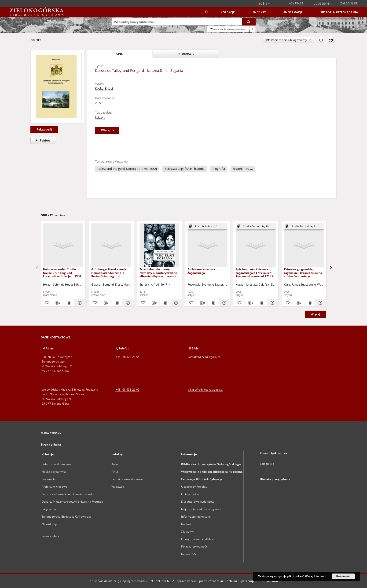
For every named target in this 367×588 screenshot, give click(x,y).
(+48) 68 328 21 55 (127, 357)
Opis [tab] (119, 54)
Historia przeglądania (339, 12)
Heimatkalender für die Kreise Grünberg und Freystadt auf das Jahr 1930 (62, 273)
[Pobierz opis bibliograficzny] (57, 303)
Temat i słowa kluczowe (127, 479)
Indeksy (260, 12)
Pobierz (42, 140)
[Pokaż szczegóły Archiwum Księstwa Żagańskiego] (224, 303)
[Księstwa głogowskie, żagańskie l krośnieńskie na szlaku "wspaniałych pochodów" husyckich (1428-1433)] (304, 245)
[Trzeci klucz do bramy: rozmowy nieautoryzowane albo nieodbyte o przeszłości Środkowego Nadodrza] (160, 245)
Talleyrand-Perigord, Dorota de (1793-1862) (127, 169)
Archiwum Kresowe (54, 487)
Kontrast (296, 3)
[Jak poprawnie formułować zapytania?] (253, 29)
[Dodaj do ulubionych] (321, 40)
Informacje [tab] (186, 54)
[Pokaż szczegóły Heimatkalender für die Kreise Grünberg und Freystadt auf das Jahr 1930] (79, 303)
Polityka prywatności (195, 546)
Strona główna (51, 445)
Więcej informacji (316, 576)
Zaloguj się (349, 3)
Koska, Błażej (104, 89)
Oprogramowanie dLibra (197, 539)
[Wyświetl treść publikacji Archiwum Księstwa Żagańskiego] (213, 303)
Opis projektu (190, 494)
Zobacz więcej (51, 536)
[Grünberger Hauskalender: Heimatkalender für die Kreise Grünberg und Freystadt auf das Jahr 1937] (111, 245)
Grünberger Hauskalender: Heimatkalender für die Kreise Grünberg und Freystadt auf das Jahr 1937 (110, 273)
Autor (115, 464)
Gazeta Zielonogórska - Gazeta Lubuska (68, 494)
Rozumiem (343, 576)
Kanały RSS (188, 554)
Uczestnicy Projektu (194, 487)
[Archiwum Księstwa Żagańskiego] (207, 245)
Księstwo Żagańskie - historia (185, 169)
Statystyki (187, 532)
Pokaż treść (44, 129)
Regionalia (49, 479)
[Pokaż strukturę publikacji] (207, 227)
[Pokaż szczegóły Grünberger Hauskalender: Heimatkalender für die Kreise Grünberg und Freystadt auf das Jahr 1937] (127, 303)
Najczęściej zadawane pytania (201, 509)
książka (100, 118)
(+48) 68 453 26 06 (127, 390)
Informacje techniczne (196, 517)
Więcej (316, 314)
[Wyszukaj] (249, 22)
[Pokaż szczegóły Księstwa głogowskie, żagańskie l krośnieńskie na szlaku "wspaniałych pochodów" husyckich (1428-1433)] (320, 303)
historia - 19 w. (243, 169)
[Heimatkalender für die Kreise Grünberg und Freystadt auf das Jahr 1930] (63, 245)
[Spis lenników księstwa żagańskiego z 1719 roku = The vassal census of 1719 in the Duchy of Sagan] (256, 245)
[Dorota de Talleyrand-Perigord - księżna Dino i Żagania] (57, 87)
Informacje (293, 12)
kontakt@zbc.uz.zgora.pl (204, 357)
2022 (98, 103)
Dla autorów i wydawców (198, 502)
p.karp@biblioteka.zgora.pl (205, 390)
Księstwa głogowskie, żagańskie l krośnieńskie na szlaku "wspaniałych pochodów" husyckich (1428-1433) (304, 273)
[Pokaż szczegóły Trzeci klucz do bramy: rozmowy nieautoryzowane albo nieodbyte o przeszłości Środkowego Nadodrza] (176, 303)
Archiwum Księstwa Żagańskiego (201, 271)
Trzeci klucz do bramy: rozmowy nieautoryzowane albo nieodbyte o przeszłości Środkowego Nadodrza (159, 273)
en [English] (268, 4)
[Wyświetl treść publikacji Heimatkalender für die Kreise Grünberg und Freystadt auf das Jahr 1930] (69, 303)
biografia (219, 169)
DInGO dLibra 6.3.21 (162, 581)
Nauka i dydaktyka (54, 472)
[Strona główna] (206, 12)
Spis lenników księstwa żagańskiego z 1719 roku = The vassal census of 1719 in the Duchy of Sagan (255, 273)
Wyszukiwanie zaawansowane (228, 29)
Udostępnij (322, 4)
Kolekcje (228, 12)
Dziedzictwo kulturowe (57, 464)
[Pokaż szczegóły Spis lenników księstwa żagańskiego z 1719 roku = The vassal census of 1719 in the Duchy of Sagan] (272, 303)
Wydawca (118, 487)
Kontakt (186, 524)
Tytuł (115, 472)
